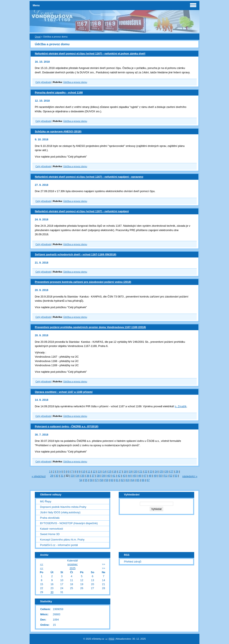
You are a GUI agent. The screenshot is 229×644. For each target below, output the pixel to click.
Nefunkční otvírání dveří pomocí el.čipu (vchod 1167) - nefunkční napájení (82, 211)
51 (165, 476)
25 (161, 471)
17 (120, 471)
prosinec (73, 564)
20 (135, 471)
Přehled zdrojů (133, 562)
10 (84, 471)
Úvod (38, 37)
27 (172, 471)
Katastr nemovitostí (52, 529)
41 (114, 476)
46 (140, 476)
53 (176, 476)
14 (104, 471)
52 (171, 476)
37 (93, 476)
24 (156, 471)
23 (151, 471)
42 (119, 476)
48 (150, 476)
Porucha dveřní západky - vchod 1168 (59, 92)
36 (88, 476)
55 (86, 480)
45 (134, 476)
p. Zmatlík (181, 406)
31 (62, 476)
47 (145, 476)
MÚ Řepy (46, 501)
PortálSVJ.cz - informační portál (59, 545)
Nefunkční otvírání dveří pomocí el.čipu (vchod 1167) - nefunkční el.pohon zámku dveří (90, 54)
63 (128, 480)
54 (81, 480)
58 (101, 480)
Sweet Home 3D (50, 534)
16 (115, 471)
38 (98, 476)
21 (141, 471)
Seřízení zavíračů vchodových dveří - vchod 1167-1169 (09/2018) (75, 254)
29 (52, 476)
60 (112, 480)
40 (109, 476)
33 (72, 476)
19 (130, 471)
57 (96, 480)
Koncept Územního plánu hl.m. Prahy (62, 540)
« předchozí (39, 476)
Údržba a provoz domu (75, 82)
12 (94, 471)
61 (117, 480)
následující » (190, 476)
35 (83, 476)
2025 (73, 568)
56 (91, 480)
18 (125, 471)
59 (107, 480)
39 (103, 476)
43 (124, 476)
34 (78, 476)
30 (57, 476)
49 (155, 476)
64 (133, 480)
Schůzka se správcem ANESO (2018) (58, 131)
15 (110, 471)
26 (167, 471)
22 (146, 471)
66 (143, 480)
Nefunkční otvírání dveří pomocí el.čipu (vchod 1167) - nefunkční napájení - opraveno (89, 177)
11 (89, 471)
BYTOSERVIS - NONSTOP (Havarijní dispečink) (69, 523)
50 (160, 476)
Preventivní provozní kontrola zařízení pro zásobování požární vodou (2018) (83, 282)
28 (177, 471)
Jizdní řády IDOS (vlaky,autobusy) (60, 512)
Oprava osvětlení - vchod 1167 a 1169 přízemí (64, 392)
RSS (112, 639)
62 (122, 480)
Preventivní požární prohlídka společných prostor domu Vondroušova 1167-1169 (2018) (90, 327)
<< (42, 564)
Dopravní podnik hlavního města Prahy (63, 507)
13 (99, 471)
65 (138, 480)
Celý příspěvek (43, 82)
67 (148, 480)
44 (129, 476)
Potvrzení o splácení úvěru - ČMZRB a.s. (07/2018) (67, 426)
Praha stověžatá (50, 518)
